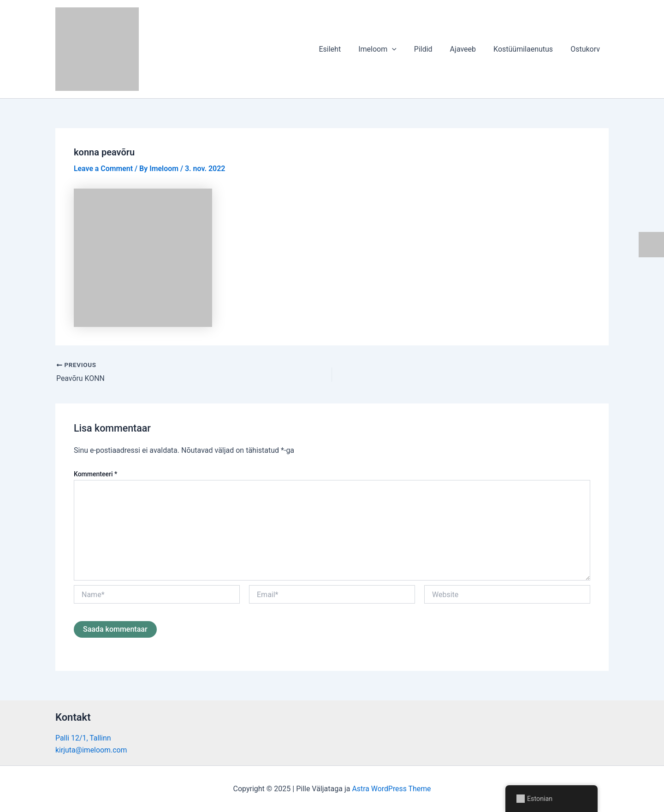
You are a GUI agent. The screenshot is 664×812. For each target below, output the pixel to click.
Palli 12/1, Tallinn (83, 738)
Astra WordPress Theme (391, 789)
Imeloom (390, 49)
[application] (404, 49)
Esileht (345, 49)
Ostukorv (587, 49)
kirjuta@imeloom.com (92, 750)
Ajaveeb (470, 49)
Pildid (433, 49)
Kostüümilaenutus (527, 49)
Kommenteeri (95, 474)
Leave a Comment (104, 169)
